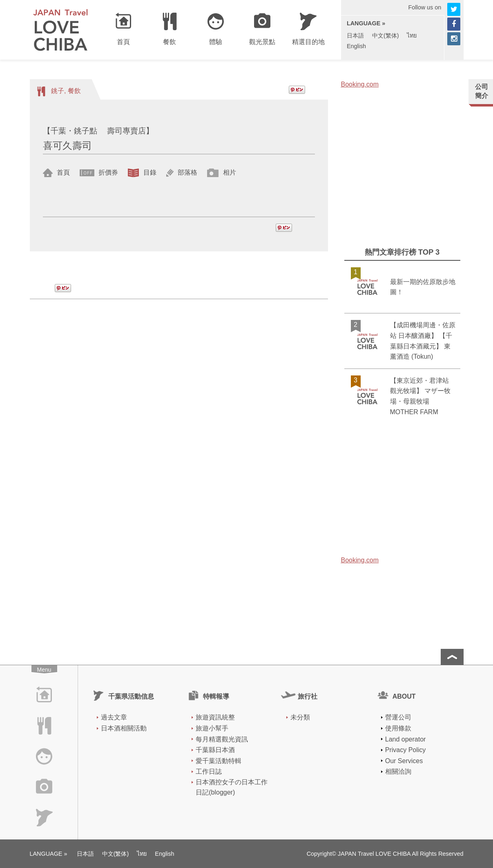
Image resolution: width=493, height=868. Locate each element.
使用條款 (398, 728)
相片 (228, 172)
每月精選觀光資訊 (222, 739)
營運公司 (398, 717)
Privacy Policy (406, 750)
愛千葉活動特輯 (219, 761)
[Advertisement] (402, 177)
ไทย (412, 36)
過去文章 (114, 717)
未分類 (300, 717)
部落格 (187, 172)
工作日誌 (209, 771)
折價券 (107, 172)
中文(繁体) (386, 36)
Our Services (404, 761)
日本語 (355, 36)
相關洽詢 (398, 771)
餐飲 (74, 91)
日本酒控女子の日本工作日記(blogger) (232, 787)
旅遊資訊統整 (215, 717)
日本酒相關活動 (124, 728)
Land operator (406, 739)
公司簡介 (482, 91)
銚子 (58, 91)
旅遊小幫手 (212, 728)
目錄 (149, 172)
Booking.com (360, 84)
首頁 (62, 172)
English (356, 46)
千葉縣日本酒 (215, 750)
